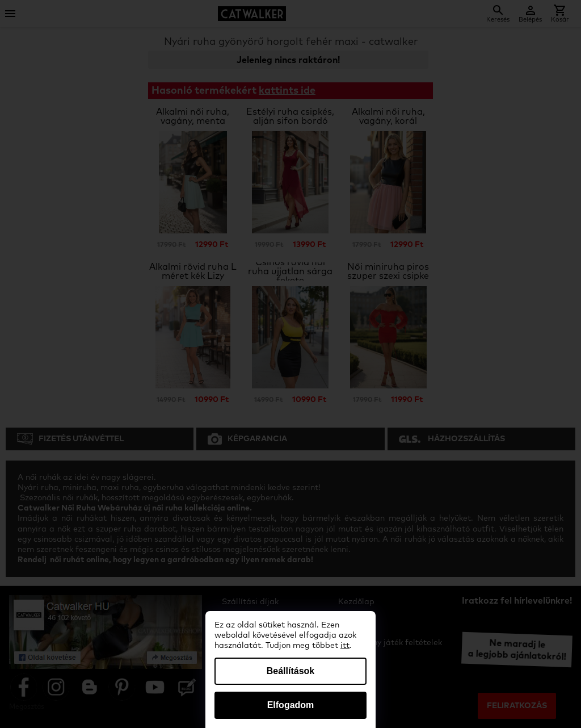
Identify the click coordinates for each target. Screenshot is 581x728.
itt (345, 646)
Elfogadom (291, 705)
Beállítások (290, 671)
